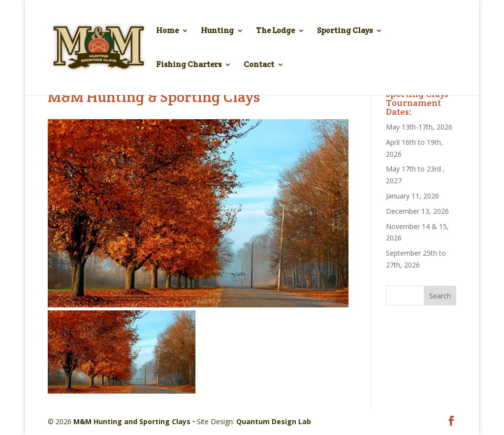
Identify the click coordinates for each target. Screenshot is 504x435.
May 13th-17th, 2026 (419, 127)
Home (167, 31)
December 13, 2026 (417, 211)
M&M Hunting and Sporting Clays (132, 421)
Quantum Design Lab (274, 421)
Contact (259, 65)
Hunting (217, 31)
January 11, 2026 (412, 196)
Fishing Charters (189, 65)
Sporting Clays (345, 31)
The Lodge (275, 31)
